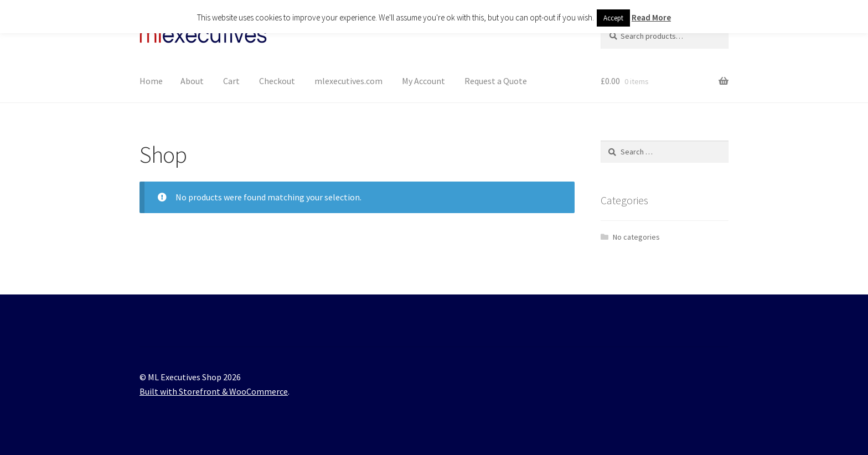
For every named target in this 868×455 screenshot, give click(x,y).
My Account (423, 81)
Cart (231, 81)
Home (151, 81)
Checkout (277, 81)
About (192, 81)
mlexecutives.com (348, 81)
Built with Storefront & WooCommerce (214, 391)
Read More (651, 17)
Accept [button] (613, 18)
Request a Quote (496, 81)
